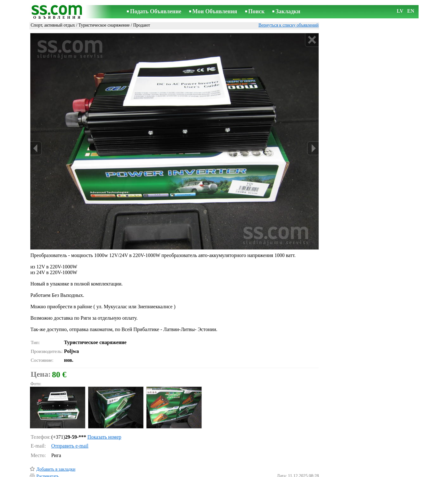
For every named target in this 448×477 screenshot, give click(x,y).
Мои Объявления (215, 11)
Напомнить (47, 464)
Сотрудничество (233, 473)
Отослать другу (51, 456)
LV (400, 11)
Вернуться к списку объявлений (289, 25)
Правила (142, 473)
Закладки (288, 11)
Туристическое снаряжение (104, 25)
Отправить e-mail (70, 419)
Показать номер (104, 410)
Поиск (257, 11)
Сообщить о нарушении (296, 464)
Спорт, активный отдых (53, 25)
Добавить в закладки (56, 442)
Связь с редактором (173, 473)
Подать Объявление (156, 11)
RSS (258, 473)
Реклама (205, 473)
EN (411, 11)
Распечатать (48, 449)
